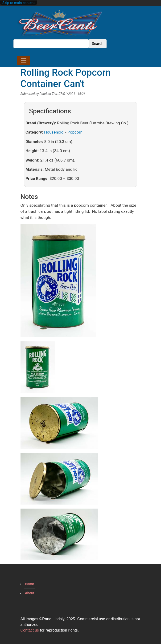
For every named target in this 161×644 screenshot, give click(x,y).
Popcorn (75, 132)
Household (54, 132)
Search (98, 44)
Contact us (30, 630)
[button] (58, 283)
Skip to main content (19, 3)
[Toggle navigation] (24, 60)
